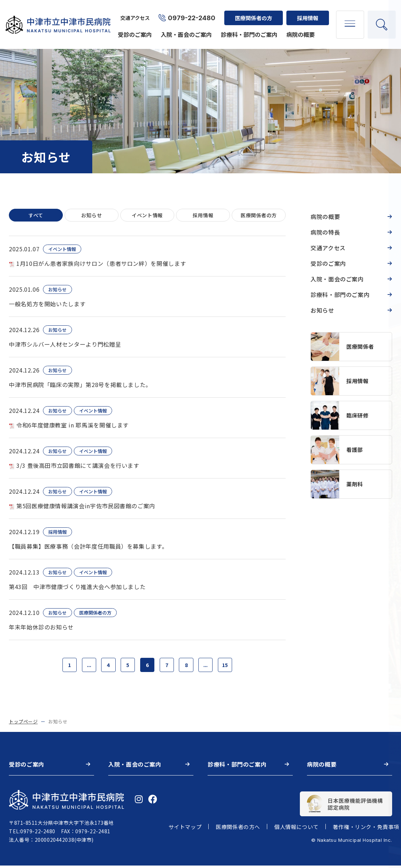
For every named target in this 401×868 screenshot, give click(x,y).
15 (232, 667)
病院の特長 (325, 232)
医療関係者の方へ (238, 830)
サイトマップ (185, 830)
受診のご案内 (133, 29)
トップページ (23, 724)
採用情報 (306, 13)
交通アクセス (133, 13)
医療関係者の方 (252, 13)
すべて (36, 216)
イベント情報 (147, 216)
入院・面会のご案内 (185, 29)
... (84, 667)
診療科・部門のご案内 (247, 29)
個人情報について (296, 830)
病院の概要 (299, 29)
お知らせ (92, 216)
